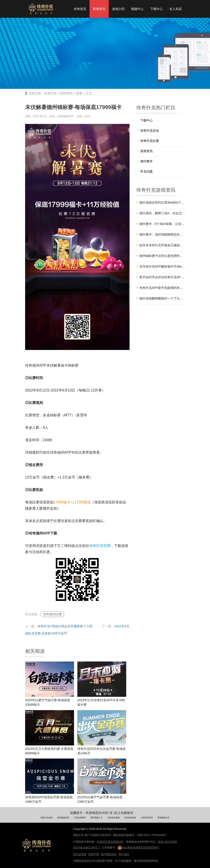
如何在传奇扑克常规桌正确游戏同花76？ (162, 245)
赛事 (79, 93)
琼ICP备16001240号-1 (86, 848)
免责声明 (94, 854)
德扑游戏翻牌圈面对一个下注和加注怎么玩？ (162, 298)
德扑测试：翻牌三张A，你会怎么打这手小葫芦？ (162, 213)
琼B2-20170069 (167, 842)
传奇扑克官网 (100, 546)
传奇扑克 (50, 93)
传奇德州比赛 (52, 614)
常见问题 (146, 171)
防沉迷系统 (80, 854)
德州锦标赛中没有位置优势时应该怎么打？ (162, 256)
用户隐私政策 (109, 854)
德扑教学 (146, 161)
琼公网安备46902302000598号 (138, 848)
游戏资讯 (146, 151)
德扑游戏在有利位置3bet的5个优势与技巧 (162, 203)
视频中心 (137, 9)
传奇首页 (80, 9)
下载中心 (156, 9)
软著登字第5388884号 (110, 842)
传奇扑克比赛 (150, 141)
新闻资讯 (99, 9)
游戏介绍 (118, 9)
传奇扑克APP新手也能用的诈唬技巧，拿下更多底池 (162, 288)
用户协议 (124, 854)
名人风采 (176, 9)
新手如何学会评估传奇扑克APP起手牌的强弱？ (162, 277)
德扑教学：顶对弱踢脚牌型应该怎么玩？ (162, 234)
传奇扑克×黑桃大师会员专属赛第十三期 (65, 626)
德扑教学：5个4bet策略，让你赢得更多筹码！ (162, 224)
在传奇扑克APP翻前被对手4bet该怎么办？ (162, 266)
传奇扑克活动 (150, 131)
